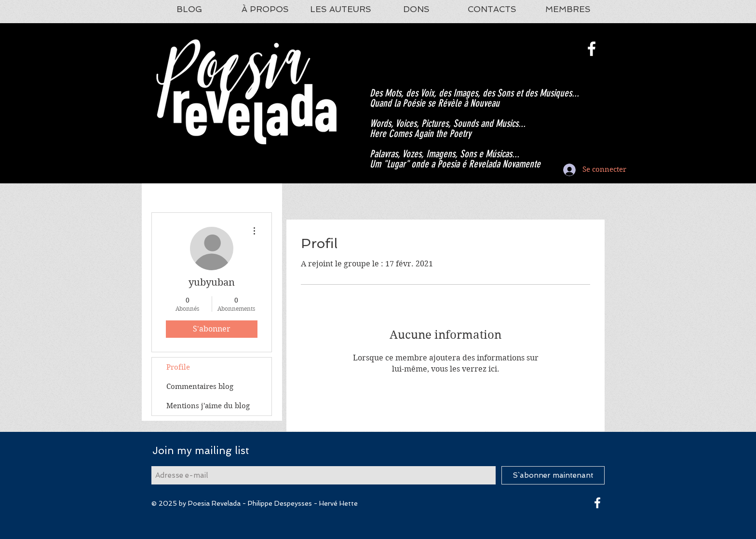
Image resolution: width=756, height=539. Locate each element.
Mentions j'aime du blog (208, 406)
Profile (178, 367)
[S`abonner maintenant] (553, 475)
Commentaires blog (200, 387)
